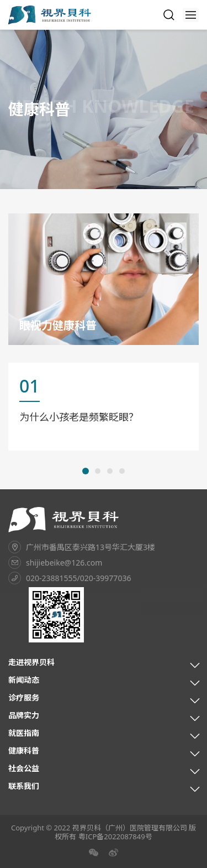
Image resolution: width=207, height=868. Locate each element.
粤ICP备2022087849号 (115, 836)
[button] (86, 471)
